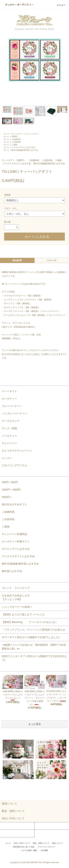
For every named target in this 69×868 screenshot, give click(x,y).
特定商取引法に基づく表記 (24, 847)
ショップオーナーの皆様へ (17, 607)
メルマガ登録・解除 (29, 850)
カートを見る (42, 826)
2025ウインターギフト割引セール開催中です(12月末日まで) (34, 658)
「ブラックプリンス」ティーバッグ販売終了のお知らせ (34, 630)
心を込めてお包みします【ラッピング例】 (16, 597)
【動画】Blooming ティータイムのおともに (31, 622)
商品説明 (17, 260)
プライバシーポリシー (47, 847)
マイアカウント (9, 826)
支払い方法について (22, 843)
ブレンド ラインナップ (16, 588)
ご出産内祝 (16, 142)
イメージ (52, 260)
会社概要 (44, 850)
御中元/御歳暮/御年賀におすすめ (25, 150)
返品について (57, 843)
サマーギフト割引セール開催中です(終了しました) (31, 637)
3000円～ (15, 137)
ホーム (6, 134)
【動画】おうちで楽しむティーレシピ (23, 614)
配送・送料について (41, 843)
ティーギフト (17, 134)
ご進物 (14, 145)
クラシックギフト (32, 134)
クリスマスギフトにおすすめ (23, 147)
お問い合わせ (8, 833)
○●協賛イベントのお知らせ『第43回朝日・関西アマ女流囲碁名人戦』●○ (34, 647)
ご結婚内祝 (16, 139)
